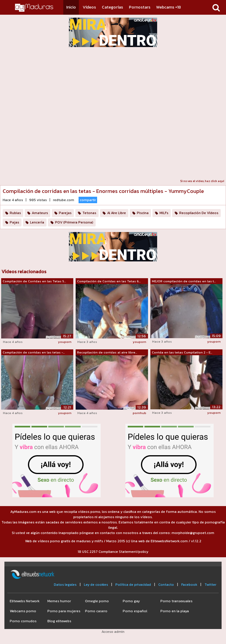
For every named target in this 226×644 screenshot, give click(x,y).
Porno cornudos (23, 621)
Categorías (112, 7)
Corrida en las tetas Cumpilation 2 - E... (182, 352)
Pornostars (140, 7)
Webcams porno (23, 611)
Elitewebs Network (25, 601)
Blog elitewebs (59, 621)
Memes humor (59, 601)
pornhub (139, 413)
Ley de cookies (96, 585)
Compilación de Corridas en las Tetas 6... (109, 281)
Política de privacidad (133, 585)
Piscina (143, 213)
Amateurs (40, 213)
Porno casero (96, 611)
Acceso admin (113, 632)
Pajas (14, 222)
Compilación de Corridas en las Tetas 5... (34, 281)
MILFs (164, 213)
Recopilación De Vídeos (199, 213)
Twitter (210, 585)
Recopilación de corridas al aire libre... (107, 352)
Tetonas (89, 213)
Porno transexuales (176, 601)
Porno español (135, 611)
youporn (65, 342)
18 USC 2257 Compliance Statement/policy (113, 552)
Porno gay (131, 601)
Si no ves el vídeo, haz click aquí (202, 181)
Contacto (166, 585)
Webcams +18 (169, 7)
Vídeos (89, 7)
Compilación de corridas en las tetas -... (34, 352)
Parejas (65, 213)
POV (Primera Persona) (74, 222)
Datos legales (65, 585)
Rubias (15, 213)
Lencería (37, 222)
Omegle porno (97, 601)
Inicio (71, 7)
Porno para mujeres (64, 611)
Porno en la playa (175, 611)
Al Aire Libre (117, 213)
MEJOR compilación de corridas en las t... (184, 281)
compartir (88, 200)
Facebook (189, 585)
